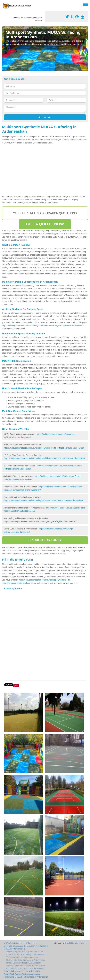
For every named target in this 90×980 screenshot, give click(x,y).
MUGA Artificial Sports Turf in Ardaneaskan (25, 968)
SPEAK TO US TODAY (45, 540)
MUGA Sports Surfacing (14, 949)
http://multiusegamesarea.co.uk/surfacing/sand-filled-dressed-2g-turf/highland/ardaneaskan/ (42, 325)
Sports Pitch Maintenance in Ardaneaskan (22, 971)
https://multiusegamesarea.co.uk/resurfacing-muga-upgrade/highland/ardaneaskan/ (40, 521)
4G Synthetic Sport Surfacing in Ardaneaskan (26, 960)
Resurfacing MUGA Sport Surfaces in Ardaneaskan (26, 977)
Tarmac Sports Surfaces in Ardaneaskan (23, 963)
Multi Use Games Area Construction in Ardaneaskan (26, 946)
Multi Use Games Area (76, 943)
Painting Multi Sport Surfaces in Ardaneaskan (26, 966)
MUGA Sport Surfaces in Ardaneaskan (20, 943)
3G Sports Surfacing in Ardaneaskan (22, 957)
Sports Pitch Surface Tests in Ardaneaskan (22, 974)
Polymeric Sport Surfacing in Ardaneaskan (24, 952)
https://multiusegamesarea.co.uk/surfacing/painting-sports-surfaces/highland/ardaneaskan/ (43, 500)
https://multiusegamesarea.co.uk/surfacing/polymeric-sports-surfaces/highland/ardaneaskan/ (44, 448)
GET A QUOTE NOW (45, 224)
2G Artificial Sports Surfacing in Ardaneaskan (25, 954)
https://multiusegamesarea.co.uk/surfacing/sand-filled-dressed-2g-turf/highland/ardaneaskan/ (44, 458)
